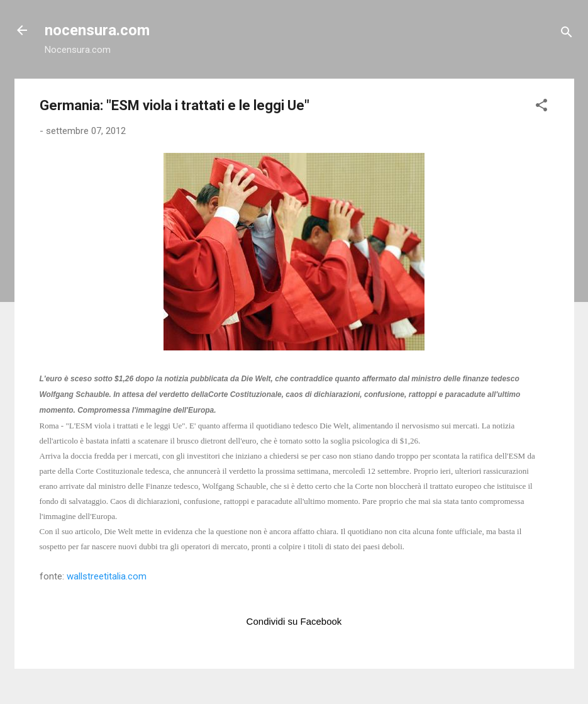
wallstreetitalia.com (107, 576)
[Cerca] (567, 34)
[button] (541, 107)
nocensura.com (97, 30)
